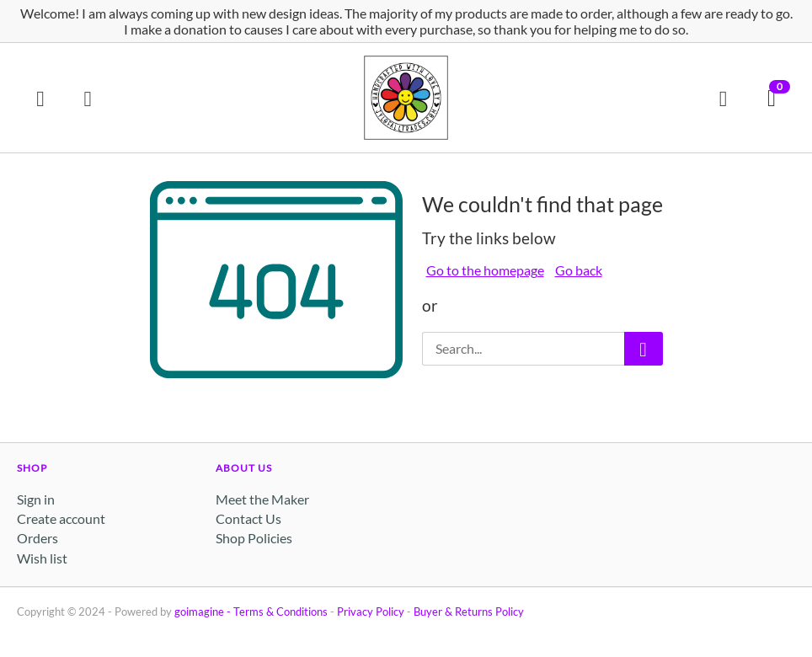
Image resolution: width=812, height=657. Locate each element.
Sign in (36, 499)
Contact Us (248, 518)
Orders (37, 538)
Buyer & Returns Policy (469, 612)
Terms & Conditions (280, 612)
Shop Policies (254, 538)
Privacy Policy (371, 612)
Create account (61, 518)
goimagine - (204, 612)
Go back (579, 270)
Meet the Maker (262, 499)
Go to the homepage (485, 270)
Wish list (42, 558)
